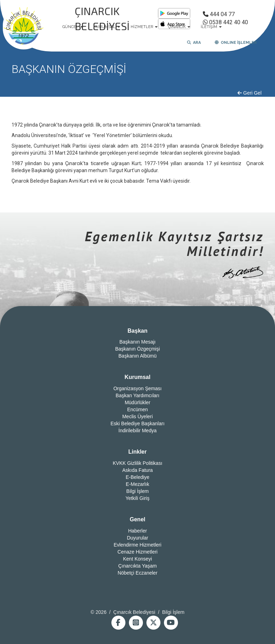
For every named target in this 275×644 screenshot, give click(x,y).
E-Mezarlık (137, 484)
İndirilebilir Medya (137, 431)
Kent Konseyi (137, 559)
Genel (137, 519)
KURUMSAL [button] (107, 27)
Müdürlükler (137, 402)
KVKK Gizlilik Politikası (138, 463)
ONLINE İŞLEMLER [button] (236, 43)
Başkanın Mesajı (138, 342)
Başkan (137, 331)
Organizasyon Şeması (138, 388)
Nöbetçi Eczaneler (138, 573)
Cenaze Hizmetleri (137, 552)
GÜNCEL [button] (73, 27)
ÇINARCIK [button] (179, 27)
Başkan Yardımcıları (137, 395)
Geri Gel (249, 93)
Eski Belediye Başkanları (137, 423)
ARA (194, 43)
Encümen (137, 409)
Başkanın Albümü (137, 356)
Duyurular (137, 538)
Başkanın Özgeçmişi (138, 349)
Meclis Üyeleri (137, 416)
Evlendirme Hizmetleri (137, 545)
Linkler (137, 452)
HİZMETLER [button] (144, 27)
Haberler (138, 531)
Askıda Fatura (137, 470)
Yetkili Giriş (137, 498)
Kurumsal (138, 377)
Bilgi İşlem (138, 491)
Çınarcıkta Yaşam (138, 566)
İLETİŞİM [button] (211, 27)
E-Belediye (138, 477)
